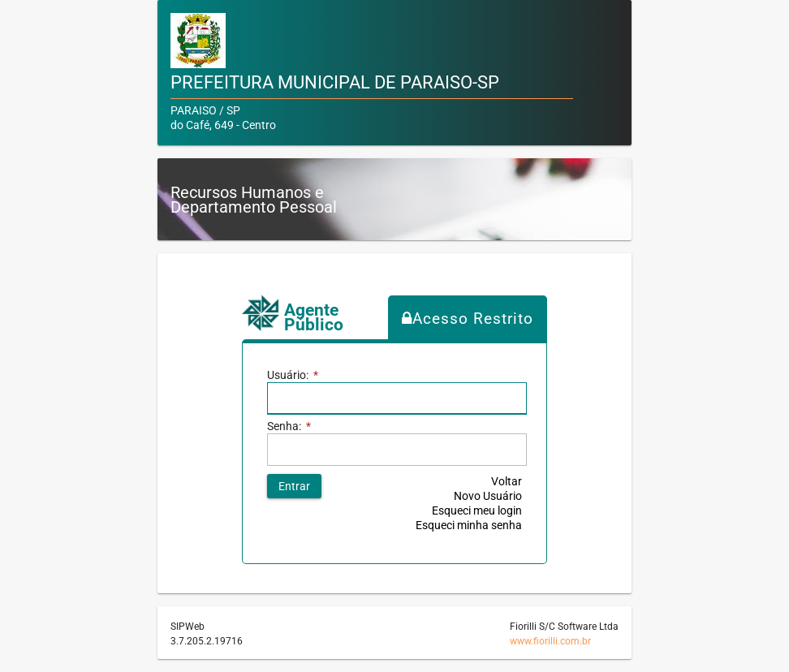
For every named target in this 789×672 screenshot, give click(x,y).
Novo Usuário (488, 496)
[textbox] (397, 398)
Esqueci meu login (477, 510)
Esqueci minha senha (469, 525)
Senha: (289, 426)
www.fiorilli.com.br (550, 641)
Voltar (507, 481)
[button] (294, 486)
